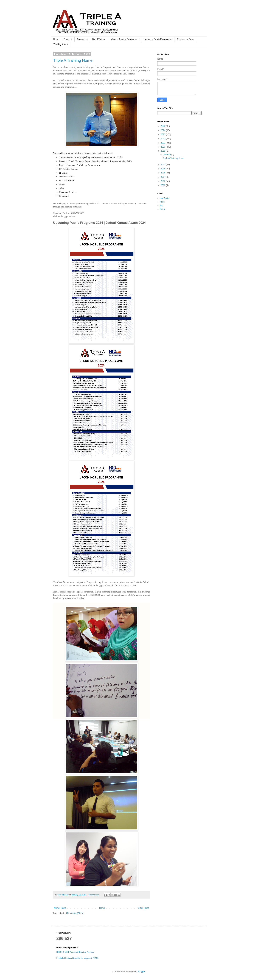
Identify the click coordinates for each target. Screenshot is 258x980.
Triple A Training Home (73, 60)
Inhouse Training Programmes (125, 39)
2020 (163, 147)
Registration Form (185, 39)
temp (162, 209)
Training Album (61, 44)
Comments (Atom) (75, 913)
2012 (163, 185)
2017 (163, 165)
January (167, 155)
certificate (165, 198)
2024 (163, 130)
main (162, 202)
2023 (163, 134)
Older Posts (143, 908)
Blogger (142, 971)
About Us (68, 39)
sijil (162, 206)
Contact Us (82, 39)
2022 (163, 139)
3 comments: (94, 895)
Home (56, 39)
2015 (163, 173)
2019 (163, 151)
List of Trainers (99, 39)
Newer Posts (60, 908)
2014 (163, 177)
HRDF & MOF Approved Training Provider (75, 952)
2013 (163, 181)
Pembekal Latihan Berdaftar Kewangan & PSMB (77, 958)
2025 (163, 126)
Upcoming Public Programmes (158, 39)
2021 (163, 143)
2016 (163, 169)
